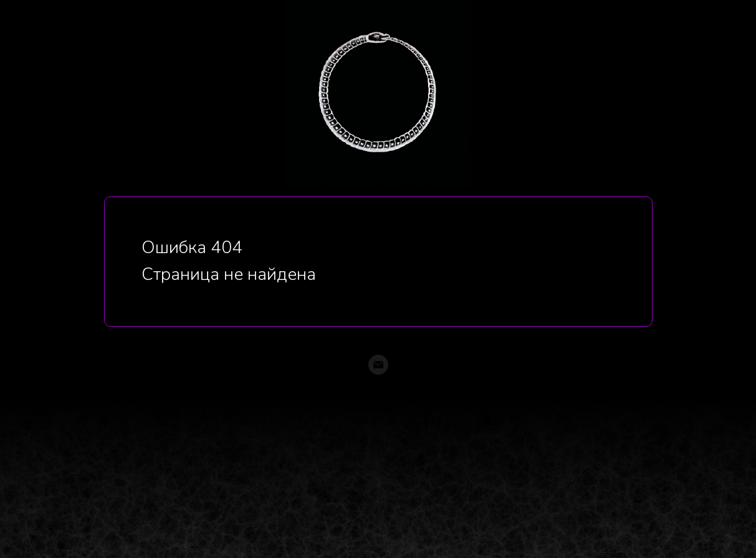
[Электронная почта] (378, 365)
